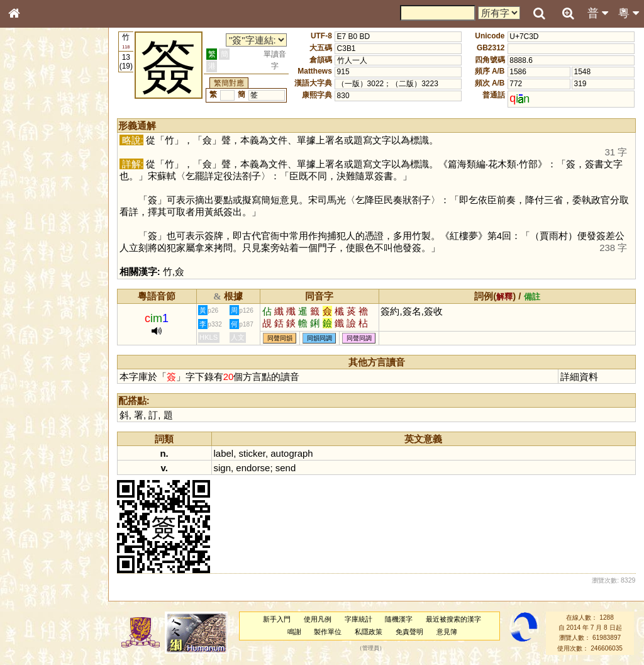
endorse (253, 468)
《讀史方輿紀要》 (46, 407)
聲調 (60, 337)
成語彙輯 (31, 419)
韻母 (43, 337)
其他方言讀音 (38, 361)
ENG (55, 139)
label (224, 453)
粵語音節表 (35, 250)
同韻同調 (319, 338)
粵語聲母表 (35, 262)
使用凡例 (318, 619)
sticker (252, 453)
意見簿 (447, 632)
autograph (291, 453)
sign (222, 468)
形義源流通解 (38, 217)
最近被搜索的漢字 (453, 619)
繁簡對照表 (35, 431)
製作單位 (328, 632)
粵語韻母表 (35, 275)
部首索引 (31, 169)
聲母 (25, 337)
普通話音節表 (38, 349)
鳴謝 (294, 632)
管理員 (371, 648)
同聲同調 (359, 338)
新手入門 (277, 619)
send (286, 468)
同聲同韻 (280, 338)
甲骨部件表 (35, 193)
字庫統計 (358, 619)
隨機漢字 (399, 619)
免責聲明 (409, 632)
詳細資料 (579, 377)
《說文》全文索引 (46, 395)
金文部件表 (35, 205)
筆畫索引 (31, 181)
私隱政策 (369, 632)
